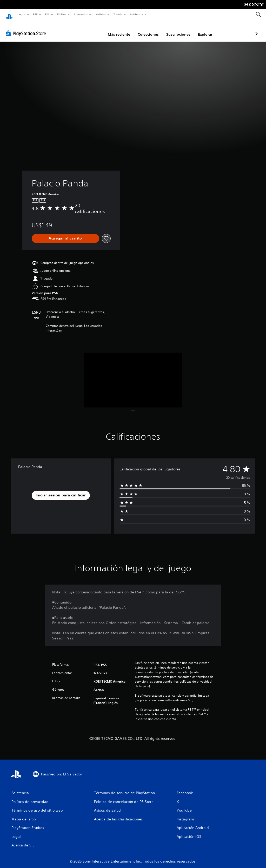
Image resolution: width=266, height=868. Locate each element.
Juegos (21, 14)
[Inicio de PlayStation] (9, 15)
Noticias (101, 14)
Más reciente (91, 29)
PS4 (47, 14)
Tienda (118, 14)
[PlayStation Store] (27, 28)
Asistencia (136, 14)
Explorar (178, 29)
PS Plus (62, 14)
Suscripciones (151, 29)
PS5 (35, 14)
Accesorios (81, 14)
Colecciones (121, 29)
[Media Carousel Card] (133, 375)
